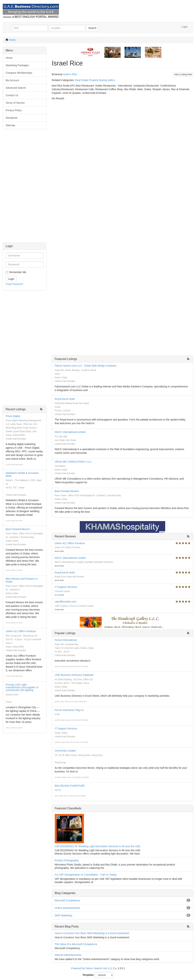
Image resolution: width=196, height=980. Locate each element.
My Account (12, 80)
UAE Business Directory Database (74, 675)
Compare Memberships (19, 73)
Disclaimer (12, 118)
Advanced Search (16, 88)
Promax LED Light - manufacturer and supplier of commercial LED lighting (22, 687)
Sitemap (10, 125)
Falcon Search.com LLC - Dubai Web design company (85, 366)
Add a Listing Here (183, 74)
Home (12, 40)
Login (185, 27)
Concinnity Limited (65, 751)
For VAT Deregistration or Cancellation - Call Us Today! (86, 875)
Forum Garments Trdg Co (69, 710)
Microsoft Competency (67, 900)
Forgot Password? (15, 284)
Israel (66, 74)
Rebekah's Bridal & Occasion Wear (22, 474)
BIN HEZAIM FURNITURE (70, 786)
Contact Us (12, 95)
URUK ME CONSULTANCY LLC (73, 462)
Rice (75, 74)
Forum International (66, 640)
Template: (88, 975)
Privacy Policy (14, 110)
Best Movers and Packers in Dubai (22, 580)
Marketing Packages (17, 65)
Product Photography (67, 860)
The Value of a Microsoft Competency (76, 944)
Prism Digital (13, 416)
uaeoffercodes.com (66, 602)
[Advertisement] (25, 188)
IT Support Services (66, 587)
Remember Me (18, 272)
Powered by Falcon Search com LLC (92, 968)
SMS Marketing (64, 915)
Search (92, 28)
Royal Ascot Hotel (65, 399)
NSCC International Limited (70, 432)
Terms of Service (15, 103)
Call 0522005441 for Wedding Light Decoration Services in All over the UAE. (98, 846)
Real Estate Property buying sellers (95, 80)
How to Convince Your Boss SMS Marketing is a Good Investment (92, 933)
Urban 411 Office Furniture (21, 631)
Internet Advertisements (68, 955)
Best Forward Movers (18, 529)
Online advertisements (67, 908)
